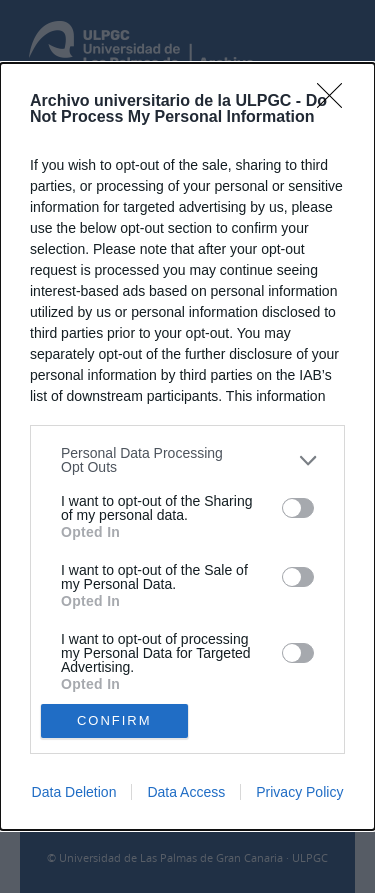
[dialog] (187, 446)
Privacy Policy (299, 792)
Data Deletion (74, 792)
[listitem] (187, 460)
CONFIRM (114, 719)
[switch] (298, 508)
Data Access (186, 792)
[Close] (336, 102)
